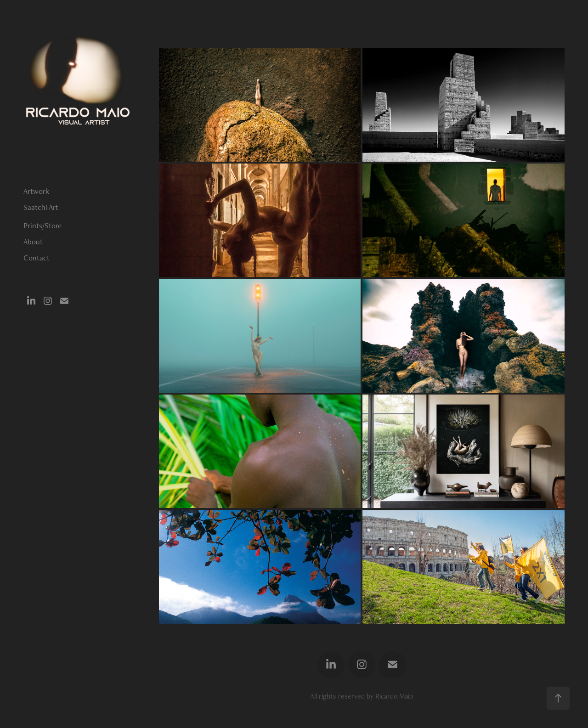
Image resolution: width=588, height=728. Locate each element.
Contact (37, 258)
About (33, 242)
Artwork (36, 191)
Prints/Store (42, 226)
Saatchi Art (41, 207)
